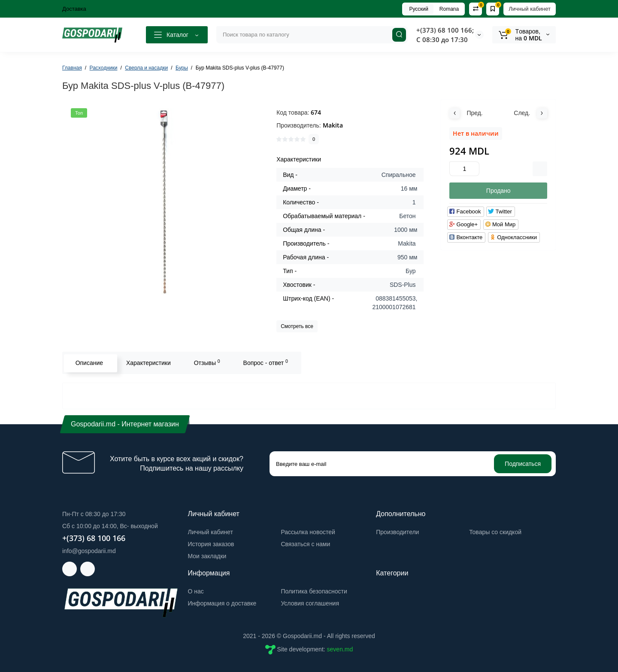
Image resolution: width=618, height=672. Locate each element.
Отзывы (206, 362)
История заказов (211, 544)
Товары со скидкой (495, 532)
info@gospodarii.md (89, 551)
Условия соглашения (310, 603)
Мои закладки (207, 556)
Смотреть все (297, 326)
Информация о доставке (222, 603)
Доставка (74, 9)
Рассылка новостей (308, 532)
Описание (88, 363)
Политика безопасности (314, 591)
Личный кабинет (530, 9)
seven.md (340, 649)
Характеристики (148, 363)
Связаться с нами (305, 544)
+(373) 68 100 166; (445, 30)
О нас (196, 591)
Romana (449, 9)
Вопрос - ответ (265, 362)
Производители (397, 532)
